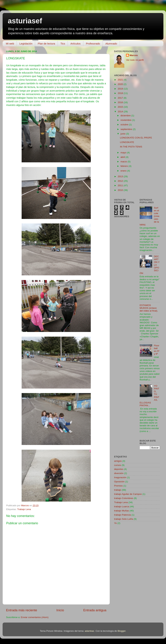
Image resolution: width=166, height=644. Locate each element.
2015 (121, 107)
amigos (118, 461)
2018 (121, 93)
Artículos (75, 44)
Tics (63, 44)
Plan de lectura (46, 44)
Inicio (60, 610)
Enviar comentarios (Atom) (35, 617)
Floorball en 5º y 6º (157, 350)
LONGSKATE (127, 142)
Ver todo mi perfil (135, 60)
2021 (121, 80)
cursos (118, 465)
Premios (118, 486)
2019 (121, 89)
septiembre (127, 129)
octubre (125, 125)
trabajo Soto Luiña (124, 519)
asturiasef (25, 21)
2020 (121, 84)
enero (124, 171)
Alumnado (111, 44)
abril (123, 157)
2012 (121, 181)
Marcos (134, 55)
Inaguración (120, 477)
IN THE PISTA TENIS (131, 147)
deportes (119, 469)
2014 (121, 112)
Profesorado (93, 44)
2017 (121, 98)
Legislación (26, 44)
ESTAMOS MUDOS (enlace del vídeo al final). (149, 308)
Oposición (119, 482)
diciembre (126, 116)
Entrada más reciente (22, 610)
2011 (121, 185)
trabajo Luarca (122, 506)
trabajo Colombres (124, 498)
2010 (121, 190)
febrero (125, 166)
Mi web (10, 44)
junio (123, 134)
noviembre (126, 120)
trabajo (118, 490)
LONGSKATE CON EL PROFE (136, 138)
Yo (115, 523)
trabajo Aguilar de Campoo (128, 494)
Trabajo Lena (24, 509)
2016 (121, 102)
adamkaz (89, 631)
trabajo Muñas (122, 511)
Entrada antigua (95, 610)
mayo (124, 153)
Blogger (122, 631)
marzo (124, 162)
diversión (119, 473)
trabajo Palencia (123, 515)
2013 (121, 176)
